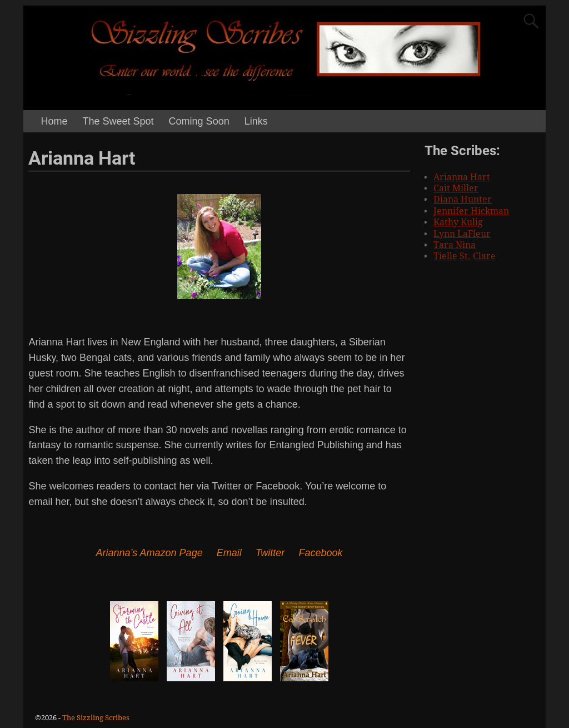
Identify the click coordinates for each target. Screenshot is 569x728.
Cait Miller (456, 188)
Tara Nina (455, 245)
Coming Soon (199, 121)
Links (256, 121)
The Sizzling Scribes (96, 718)
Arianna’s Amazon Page (149, 553)
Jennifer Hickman (471, 211)
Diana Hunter (463, 199)
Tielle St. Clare (465, 256)
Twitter (270, 553)
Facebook (320, 553)
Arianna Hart (462, 177)
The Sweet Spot (118, 121)
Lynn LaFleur (462, 234)
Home (54, 121)
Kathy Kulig (458, 222)
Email (229, 553)
